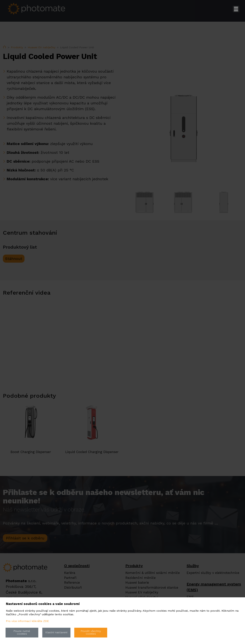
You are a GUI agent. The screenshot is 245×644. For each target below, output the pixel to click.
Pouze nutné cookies (22, 632)
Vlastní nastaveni (56, 632)
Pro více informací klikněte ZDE (27, 621)
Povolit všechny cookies (91, 632)
